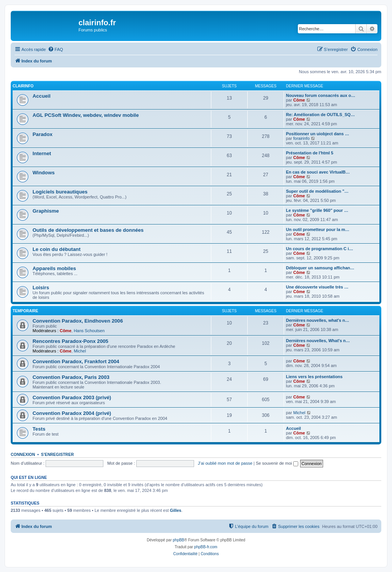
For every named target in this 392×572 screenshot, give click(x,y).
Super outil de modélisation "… (317, 191)
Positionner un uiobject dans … (318, 134)
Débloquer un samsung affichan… (320, 268)
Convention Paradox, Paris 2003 (71, 377)
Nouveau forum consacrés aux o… (321, 95)
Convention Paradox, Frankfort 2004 (76, 361)
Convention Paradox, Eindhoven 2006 (78, 321)
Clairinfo (23, 86)
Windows (44, 173)
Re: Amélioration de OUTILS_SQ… (320, 115)
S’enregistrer (57, 454)
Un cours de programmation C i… (319, 249)
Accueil (42, 96)
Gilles (176, 510)
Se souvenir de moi (277, 463)
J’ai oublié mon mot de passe (225, 463)
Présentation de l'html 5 (310, 153)
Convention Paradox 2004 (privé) (72, 413)
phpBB (178, 540)
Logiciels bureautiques (60, 192)
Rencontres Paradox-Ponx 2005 (70, 341)
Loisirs (41, 288)
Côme (299, 100)
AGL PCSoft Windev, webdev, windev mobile (86, 115)
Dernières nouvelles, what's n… (318, 320)
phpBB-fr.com (206, 547)
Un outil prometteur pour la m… (318, 229)
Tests (39, 429)
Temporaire (25, 311)
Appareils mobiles (54, 268)
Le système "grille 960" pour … (317, 210)
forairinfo (301, 138)
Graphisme (46, 211)
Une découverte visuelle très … (317, 287)
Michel (80, 351)
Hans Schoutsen (89, 331)
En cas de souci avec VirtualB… (318, 172)
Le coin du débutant (56, 249)
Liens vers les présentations (314, 377)
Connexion (23, 454)
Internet (42, 153)
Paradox (42, 134)
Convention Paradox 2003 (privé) (72, 397)
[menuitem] (56, 49)
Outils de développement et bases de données (88, 230)
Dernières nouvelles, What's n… (318, 341)
